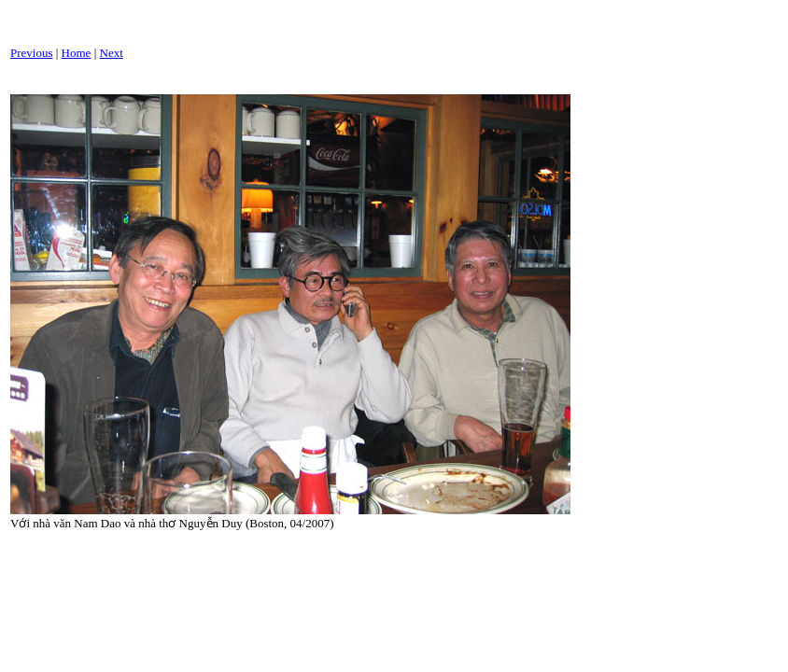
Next (112, 53)
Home (77, 53)
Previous (32, 53)
